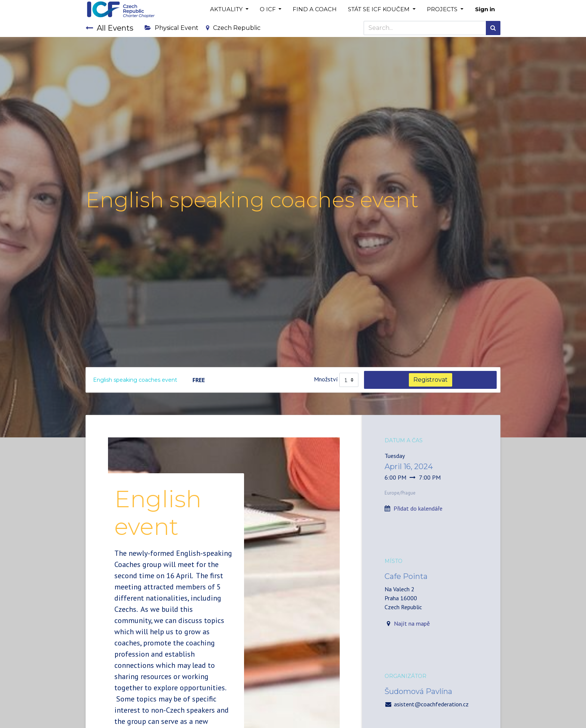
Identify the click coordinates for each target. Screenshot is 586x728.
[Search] (493, 28)
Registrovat (431, 380)
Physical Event (172, 28)
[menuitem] (315, 10)
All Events (110, 28)
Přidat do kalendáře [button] (418, 508)
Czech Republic (233, 28)
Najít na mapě (412, 623)
